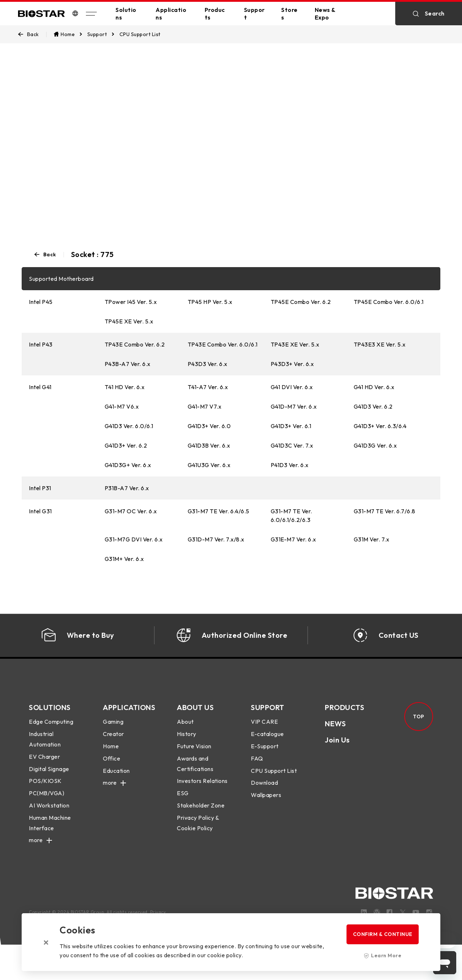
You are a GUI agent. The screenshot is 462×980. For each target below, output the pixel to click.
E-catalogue (267, 743)
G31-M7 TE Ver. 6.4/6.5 (219, 511)
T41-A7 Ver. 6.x (208, 387)
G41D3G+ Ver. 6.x (128, 465)
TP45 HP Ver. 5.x (210, 302)
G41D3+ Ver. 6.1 (291, 426)
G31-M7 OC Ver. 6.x (131, 511)
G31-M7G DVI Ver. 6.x (134, 539)
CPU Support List (274, 780)
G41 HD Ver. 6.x (374, 387)
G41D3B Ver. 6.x (209, 445)
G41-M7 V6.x (122, 406)
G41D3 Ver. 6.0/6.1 (129, 426)
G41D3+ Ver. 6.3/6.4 (380, 426)
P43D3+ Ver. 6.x (292, 364)
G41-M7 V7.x (205, 406)
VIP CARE (264, 731)
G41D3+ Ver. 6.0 (209, 426)
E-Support (265, 755)
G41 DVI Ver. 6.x (292, 387)
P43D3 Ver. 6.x (208, 364)
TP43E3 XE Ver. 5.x (380, 344)
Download (264, 792)
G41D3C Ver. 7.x (292, 445)
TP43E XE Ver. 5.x (295, 344)
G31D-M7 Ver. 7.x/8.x (216, 539)
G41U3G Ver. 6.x (209, 465)
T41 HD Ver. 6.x (125, 387)
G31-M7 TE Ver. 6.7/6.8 (385, 511)
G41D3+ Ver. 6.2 (126, 445)
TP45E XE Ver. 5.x (129, 321)
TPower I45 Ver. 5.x (131, 302)
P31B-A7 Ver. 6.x (127, 488)
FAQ (257, 767)
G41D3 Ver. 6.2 (373, 406)
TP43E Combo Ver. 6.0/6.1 (223, 344)
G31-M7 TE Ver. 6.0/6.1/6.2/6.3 (291, 515)
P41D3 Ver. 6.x (290, 465)
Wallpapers (266, 804)
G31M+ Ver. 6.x (124, 559)
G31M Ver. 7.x (372, 539)
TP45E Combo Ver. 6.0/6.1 (389, 302)
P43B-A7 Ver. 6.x (128, 364)
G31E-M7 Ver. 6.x (293, 539)
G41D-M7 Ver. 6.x (294, 406)
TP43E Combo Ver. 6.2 (135, 344)
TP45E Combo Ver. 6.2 (301, 302)
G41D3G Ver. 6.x (375, 445)
